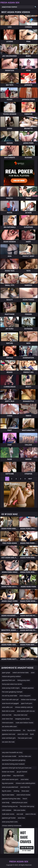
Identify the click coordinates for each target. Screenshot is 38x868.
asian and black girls (9, 738)
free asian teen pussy (27, 806)
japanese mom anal (9, 734)
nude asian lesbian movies (24, 723)
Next (30, 479)
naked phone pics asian (19, 802)
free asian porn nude (25, 738)
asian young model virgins (11, 688)
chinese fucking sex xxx (10, 806)
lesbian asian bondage (28, 699)
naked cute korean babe (21, 673)
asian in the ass (31, 814)
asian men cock (23, 734)
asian (33, 673)
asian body (6, 802)
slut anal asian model (9, 756)
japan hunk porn (27, 703)
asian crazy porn (25, 696)
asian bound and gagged (10, 703)
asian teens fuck (7, 719)
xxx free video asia (25, 756)
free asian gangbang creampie (12, 692)
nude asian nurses (8, 814)
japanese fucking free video (11, 799)
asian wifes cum (7, 707)
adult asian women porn (10, 779)
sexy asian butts (18, 776)
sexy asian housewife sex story (12, 752)
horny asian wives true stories (12, 684)
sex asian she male (8, 742)
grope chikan (6, 776)
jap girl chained (22, 772)
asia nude (20, 814)
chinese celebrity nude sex (24, 707)
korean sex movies (8, 772)
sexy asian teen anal (20, 715)
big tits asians (7, 791)
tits (24, 730)
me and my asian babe (10, 696)
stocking (16, 791)
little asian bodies (20, 810)
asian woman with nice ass (26, 711)
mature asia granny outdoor (11, 676)
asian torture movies (23, 795)
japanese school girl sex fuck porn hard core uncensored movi (17, 768)
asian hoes (21, 818)
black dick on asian (8, 711)
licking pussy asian (24, 680)
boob (32, 734)
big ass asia (31, 730)
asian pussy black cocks (10, 822)
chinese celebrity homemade (12, 826)
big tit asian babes (8, 795)
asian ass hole (7, 715)
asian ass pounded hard (10, 787)
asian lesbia (25, 779)
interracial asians (8, 723)
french (25, 799)
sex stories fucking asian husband (13, 764)
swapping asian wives (22, 719)
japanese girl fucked (9, 818)
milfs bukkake (7, 810)
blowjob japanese (28, 688)
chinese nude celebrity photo (25, 783)
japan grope (6, 673)
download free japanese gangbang (14, 760)
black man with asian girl (10, 699)
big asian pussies (8, 783)
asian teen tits (25, 787)
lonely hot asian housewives (11, 730)
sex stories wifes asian (9, 726)
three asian (25, 791)
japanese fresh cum (9, 680)
